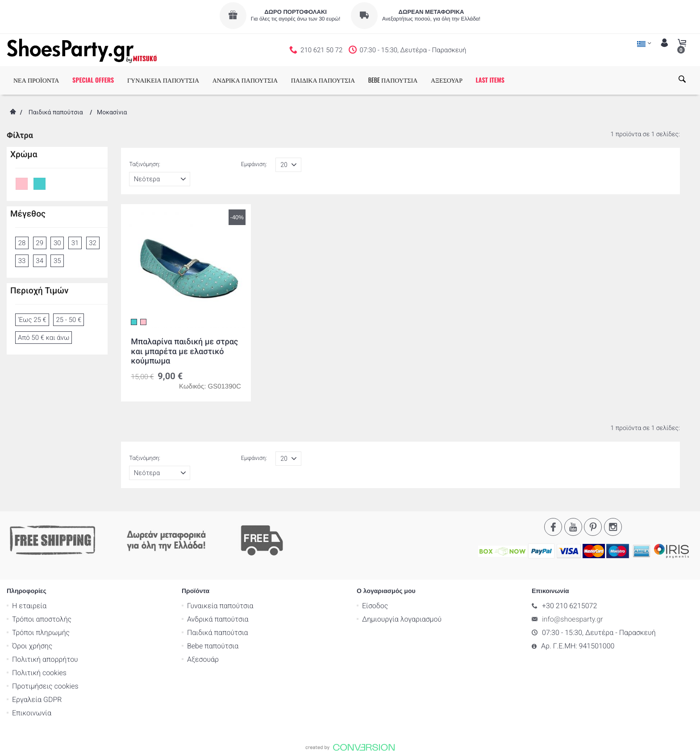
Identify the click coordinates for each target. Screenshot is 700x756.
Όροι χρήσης (32, 645)
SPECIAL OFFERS (93, 80)
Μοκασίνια (112, 113)
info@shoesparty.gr (573, 619)
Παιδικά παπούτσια (56, 113)
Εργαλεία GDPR (37, 699)
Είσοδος (375, 605)
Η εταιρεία (29, 605)
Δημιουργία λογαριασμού (402, 619)
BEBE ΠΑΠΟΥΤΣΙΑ (393, 80)
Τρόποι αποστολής (42, 619)
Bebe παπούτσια (213, 645)
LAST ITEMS (490, 80)
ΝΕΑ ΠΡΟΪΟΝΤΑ (36, 80)
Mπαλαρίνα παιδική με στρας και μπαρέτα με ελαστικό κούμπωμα (184, 351)
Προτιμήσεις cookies (45, 686)
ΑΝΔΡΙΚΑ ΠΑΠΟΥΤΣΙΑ (245, 80)
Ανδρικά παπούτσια (218, 619)
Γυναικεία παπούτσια (220, 605)
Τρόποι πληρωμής (41, 632)
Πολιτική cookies (39, 672)
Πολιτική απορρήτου (45, 659)
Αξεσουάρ (203, 659)
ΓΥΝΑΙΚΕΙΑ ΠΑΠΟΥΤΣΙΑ (163, 80)
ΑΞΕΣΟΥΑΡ (447, 80)
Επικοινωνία (32, 712)
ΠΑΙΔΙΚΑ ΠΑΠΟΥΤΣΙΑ (323, 80)
